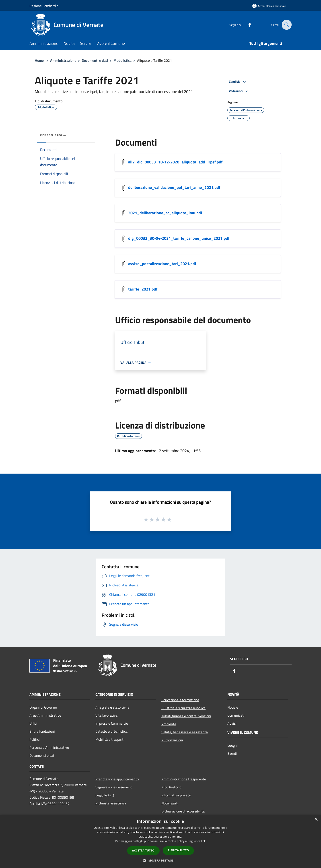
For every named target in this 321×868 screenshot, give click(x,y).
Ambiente (169, 724)
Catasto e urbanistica (111, 731)
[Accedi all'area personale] (269, 6)
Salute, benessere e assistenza (185, 732)
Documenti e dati (95, 60)
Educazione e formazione (180, 700)
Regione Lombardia (44, 6)
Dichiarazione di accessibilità (183, 811)
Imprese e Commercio (112, 723)
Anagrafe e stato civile (112, 707)
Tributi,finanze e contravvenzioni (186, 716)
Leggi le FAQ (105, 795)
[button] (160, 860)
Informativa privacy (176, 795)
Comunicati (236, 715)
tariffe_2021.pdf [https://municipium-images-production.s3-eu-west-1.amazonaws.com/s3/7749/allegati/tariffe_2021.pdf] (143, 289)
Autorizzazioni (172, 740)
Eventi (232, 753)
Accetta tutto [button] (143, 850)
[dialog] (160, 841)
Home (39, 60)
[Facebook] (247, 25)
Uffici (33, 723)
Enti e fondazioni (42, 731)
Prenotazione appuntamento (117, 779)
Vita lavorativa (106, 715)
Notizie (233, 707)
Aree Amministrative (45, 715)
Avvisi (232, 723)
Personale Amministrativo (49, 747)
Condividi (238, 82)
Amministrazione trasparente (184, 779)
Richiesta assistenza (111, 803)
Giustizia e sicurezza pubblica (183, 708)
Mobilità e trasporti (110, 739)
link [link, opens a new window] (203, 841)
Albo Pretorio (171, 787)
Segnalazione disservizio (114, 787)
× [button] (316, 820)
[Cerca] (286, 25)
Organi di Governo (43, 707)
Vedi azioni (239, 91)
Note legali (170, 803)
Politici (35, 739)
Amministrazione (63, 60)
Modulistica (122, 60)
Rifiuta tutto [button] (178, 850)
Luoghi (233, 745)
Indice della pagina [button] (53, 135)
